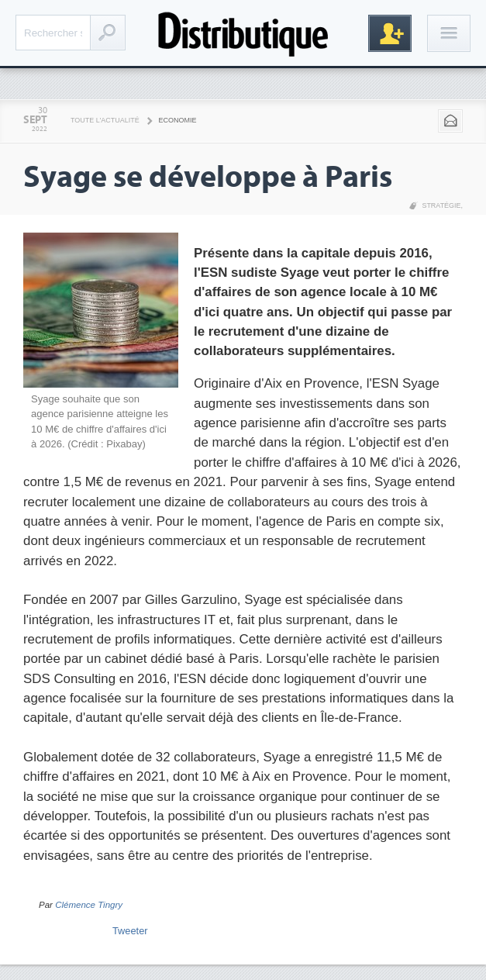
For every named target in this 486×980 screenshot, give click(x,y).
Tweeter (130, 931)
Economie (178, 120)
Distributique (243, 33)
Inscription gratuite (390, 33)
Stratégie (441, 205)
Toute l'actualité (105, 120)
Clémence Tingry (89, 905)
